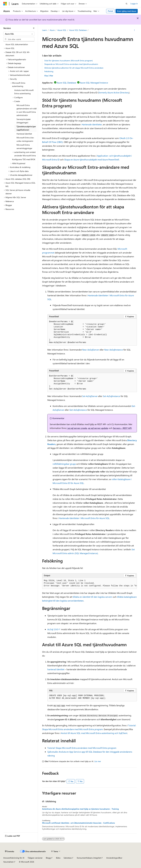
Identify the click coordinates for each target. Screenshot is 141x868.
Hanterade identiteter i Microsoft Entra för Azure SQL (84, 518)
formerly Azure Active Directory (114, 92)
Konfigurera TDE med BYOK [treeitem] (24, 159)
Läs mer (98, 761)
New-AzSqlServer (91, 350)
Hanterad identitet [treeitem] (24, 134)
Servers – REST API (122, 428)
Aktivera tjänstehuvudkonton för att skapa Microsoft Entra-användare (74, 68)
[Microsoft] (5, 4)
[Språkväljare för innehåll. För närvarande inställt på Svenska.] (10, 851)
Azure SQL (62, 30)
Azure (52, 30)
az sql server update (98, 428)
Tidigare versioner (35, 858)
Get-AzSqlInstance (78, 410)
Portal (110, 11)
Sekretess (68, 858)
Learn (44, 30)
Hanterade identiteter (92, 124)
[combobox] (19, 34)
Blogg (48, 858)
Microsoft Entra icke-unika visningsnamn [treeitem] (25, 139)
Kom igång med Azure (127, 11)
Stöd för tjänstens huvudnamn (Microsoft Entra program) (69, 61)
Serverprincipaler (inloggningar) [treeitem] (24, 121)
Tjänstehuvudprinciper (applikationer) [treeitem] (26, 128)
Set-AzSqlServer (90, 396)
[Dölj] (34, 28)
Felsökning (49, 71)
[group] (90, 583)
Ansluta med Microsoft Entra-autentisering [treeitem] (24, 92)
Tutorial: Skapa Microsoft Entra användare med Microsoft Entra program (82, 748)
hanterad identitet (56, 669)
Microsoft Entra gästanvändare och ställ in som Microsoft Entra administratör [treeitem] (27, 110)
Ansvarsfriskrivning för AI (14, 858)
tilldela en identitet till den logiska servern (93, 597)
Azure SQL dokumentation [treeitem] (17, 44)
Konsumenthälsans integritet (89, 858)
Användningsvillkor (114, 858)
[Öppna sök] (127, 4)
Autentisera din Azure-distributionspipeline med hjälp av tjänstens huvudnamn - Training (80, 809)
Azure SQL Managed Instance (94, 83)
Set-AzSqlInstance (111, 396)
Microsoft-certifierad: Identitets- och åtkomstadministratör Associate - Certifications (78, 823)
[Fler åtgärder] (134, 30)
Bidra (58, 858)
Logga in (134, 3)
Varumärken (8, 862)
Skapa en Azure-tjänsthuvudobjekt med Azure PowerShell (92, 159)
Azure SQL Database (78, 30)
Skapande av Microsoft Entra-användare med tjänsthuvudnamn (71, 64)
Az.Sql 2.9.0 (53, 629)
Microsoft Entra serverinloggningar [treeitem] (24, 147)
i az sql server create (77, 428)
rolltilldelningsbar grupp (64, 464)
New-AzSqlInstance (114, 350)
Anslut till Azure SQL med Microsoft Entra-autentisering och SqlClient (94, 733)
